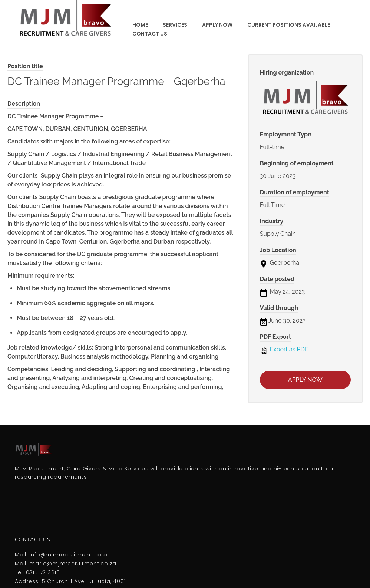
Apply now (305, 380)
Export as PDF (284, 350)
